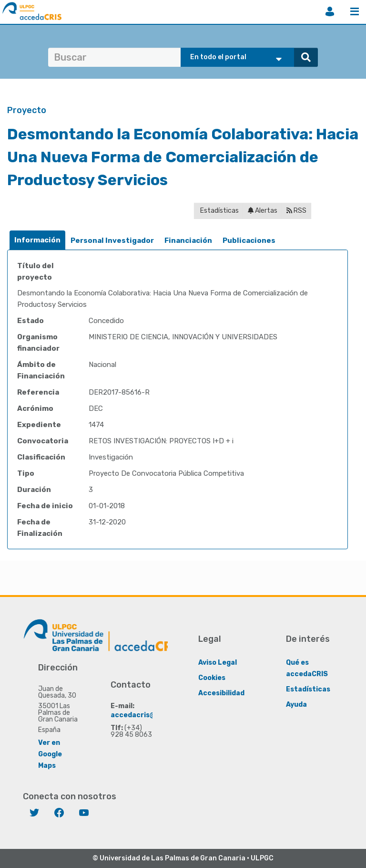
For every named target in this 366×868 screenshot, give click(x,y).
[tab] (37, 240)
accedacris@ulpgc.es (147, 715)
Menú (355, 11)
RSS (296, 211)
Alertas (263, 211)
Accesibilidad (221, 693)
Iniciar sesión (330, 11)
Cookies (212, 678)
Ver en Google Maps (50, 754)
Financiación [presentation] (188, 241)
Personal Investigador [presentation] (112, 241)
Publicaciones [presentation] (249, 241)
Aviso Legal (218, 663)
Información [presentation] (37, 240)
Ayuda (296, 705)
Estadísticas (219, 211)
